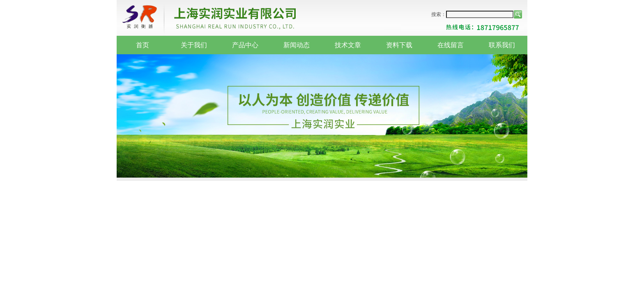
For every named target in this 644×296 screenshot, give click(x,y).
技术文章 (348, 45)
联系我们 (502, 45)
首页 (143, 45)
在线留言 (451, 45)
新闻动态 (297, 45)
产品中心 (245, 45)
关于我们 (194, 45)
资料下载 (399, 45)
